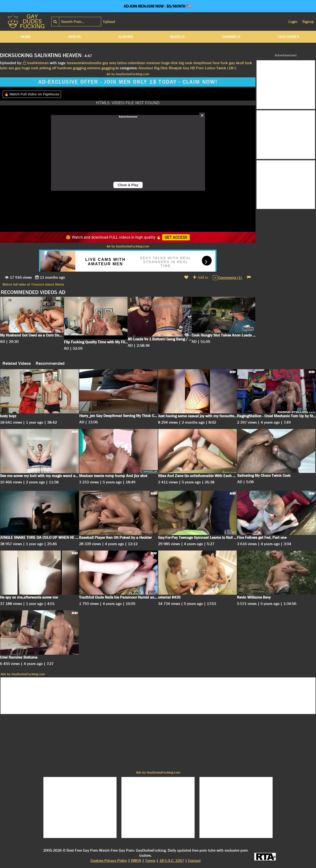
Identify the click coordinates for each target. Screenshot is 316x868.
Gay (186, 68)
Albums (126, 37)
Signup (308, 22)
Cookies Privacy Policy (109, 861)
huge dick (170, 63)
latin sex (7, 68)
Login (293, 22)
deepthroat (202, 63)
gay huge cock (27, 68)
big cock (186, 63)
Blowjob (175, 68)
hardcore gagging (72, 68)
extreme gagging (101, 68)
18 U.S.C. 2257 (172, 861)
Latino (210, 68)
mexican (153, 63)
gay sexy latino (115, 63)
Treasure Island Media (48, 284)
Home (26, 37)
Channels (231, 37)
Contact (194, 861)
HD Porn (197, 68)
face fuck (220, 63)
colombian (137, 63)
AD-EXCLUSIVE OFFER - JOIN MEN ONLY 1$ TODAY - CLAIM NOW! (128, 82)
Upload (109, 22)
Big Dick (161, 68)
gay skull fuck (241, 63)
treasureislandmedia (84, 63)
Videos (74, 37)
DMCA (136, 861)
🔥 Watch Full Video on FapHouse (32, 94)
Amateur (146, 68)
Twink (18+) (226, 68)
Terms (150, 861)
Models (177, 37)
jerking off (48, 68)
